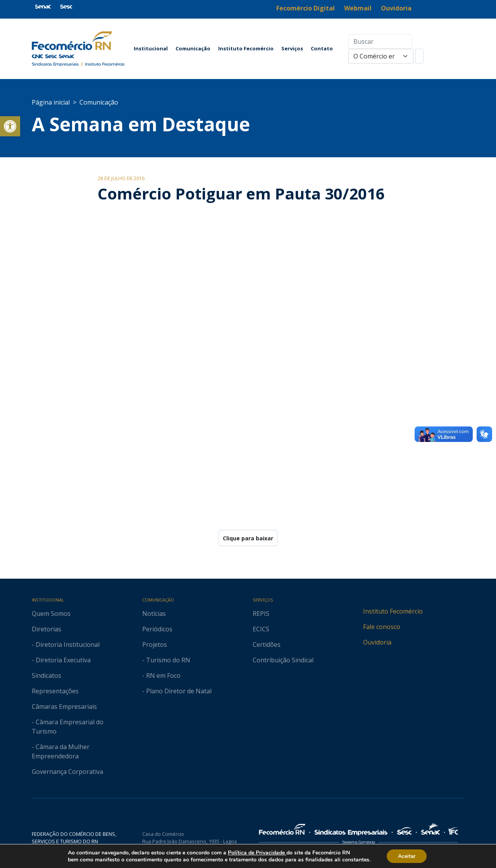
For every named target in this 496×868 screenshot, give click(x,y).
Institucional (151, 48)
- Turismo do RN (166, 660)
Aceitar (407, 856)
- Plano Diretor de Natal (177, 691)
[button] (10, 126)
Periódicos (157, 629)
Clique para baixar (248, 538)
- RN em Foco (161, 675)
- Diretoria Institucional (66, 645)
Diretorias (46, 629)
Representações (55, 691)
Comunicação (193, 48)
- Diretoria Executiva (61, 660)
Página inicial (51, 102)
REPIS (261, 614)
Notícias (154, 614)
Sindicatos (46, 675)
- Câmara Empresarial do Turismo (68, 727)
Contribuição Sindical (283, 660)
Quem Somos (51, 614)
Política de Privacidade (256, 852)
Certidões (267, 645)
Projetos (155, 645)
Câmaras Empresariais (64, 706)
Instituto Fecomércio (246, 48)
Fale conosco (382, 627)
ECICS (261, 629)
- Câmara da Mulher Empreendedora (61, 751)
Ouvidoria (377, 642)
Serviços (292, 48)
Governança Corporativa (67, 772)
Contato (322, 48)
